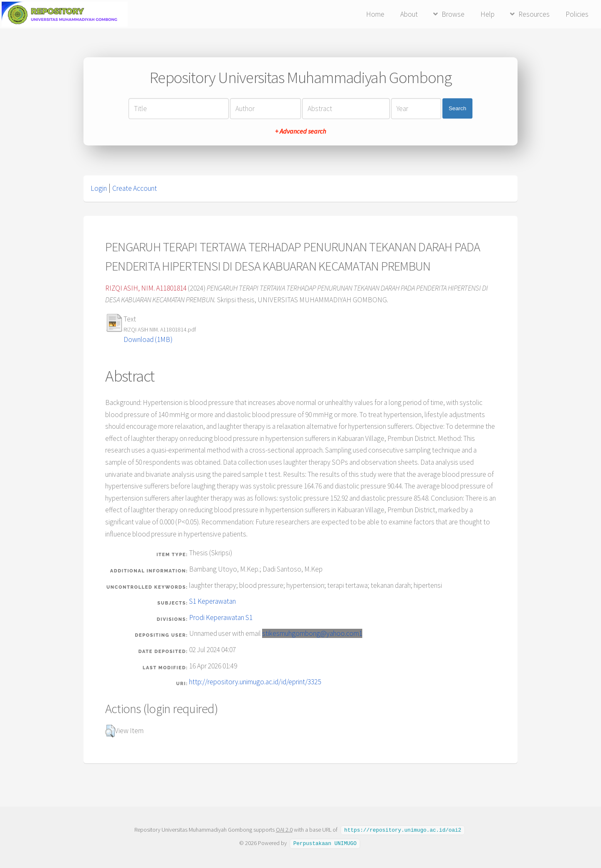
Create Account (135, 188)
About (409, 14)
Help (487, 14)
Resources (534, 14)
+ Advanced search (300, 131)
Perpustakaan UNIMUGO (325, 843)
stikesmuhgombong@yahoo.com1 (312, 633)
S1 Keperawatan (212, 601)
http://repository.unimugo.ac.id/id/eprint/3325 (255, 682)
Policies (577, 14)
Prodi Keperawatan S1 (221, 617)
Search (457, 108)
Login (99, 188)
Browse (453, 14)
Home (375, 14)
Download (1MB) (148, 339)
